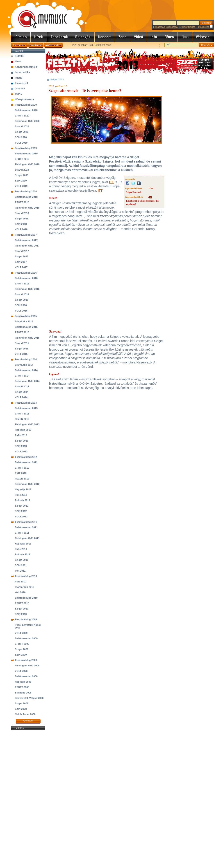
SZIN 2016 (21, 305)
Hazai (18, 61)
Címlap (21, 37)
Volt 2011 (20, 571)
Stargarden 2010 (25, 587)
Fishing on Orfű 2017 (27, 246)
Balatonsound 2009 (26, 638)
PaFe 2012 (21, 495)
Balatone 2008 (23, 693)
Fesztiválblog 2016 (26, 273)
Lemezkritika (22, 72)
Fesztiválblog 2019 (26, 148)
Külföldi (19, 56)
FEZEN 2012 (22, 479)
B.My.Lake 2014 (24, 365)
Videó (139, 37)
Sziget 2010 (22, 609)
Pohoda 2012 (23, 500)
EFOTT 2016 (22, 284)
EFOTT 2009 (22, 644)
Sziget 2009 (22, 649)
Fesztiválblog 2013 (26, 403)
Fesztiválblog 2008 (26, 660)
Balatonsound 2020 (26, 110)
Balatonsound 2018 (26, 197)
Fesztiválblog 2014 (26, 359)
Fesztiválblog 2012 (26, 457)
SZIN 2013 (21, 446)
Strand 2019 (22, 170)
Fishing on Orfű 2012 (27, 484)
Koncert (105, 37)
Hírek (39, 37)
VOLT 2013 (21, 451)
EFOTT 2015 (22, 332)
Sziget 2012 (22, 506)
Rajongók (83, 37)
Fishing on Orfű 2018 (27, 208)
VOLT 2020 (21, 143)
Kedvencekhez (19, 45)
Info (154, 37)
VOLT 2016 (21, 311)
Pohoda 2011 (23, 554)
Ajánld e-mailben (53, 45)
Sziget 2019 (22, 175)
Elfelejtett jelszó (187, 27)
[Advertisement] (28, 799)
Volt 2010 (20, 592)
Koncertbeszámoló (26, 67)
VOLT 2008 (21, 671)
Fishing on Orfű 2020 (27, 121)
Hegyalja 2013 (23, 430)
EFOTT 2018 (22, 202)
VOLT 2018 (21, 229)
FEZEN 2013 (22, 419)
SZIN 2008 (21, 709)
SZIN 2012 (21, 511)
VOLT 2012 (21, 517)
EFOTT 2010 (22, 603)
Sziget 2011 (22, 560)
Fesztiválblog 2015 (26, 316)
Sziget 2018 (22, 219)
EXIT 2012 (21, 473)
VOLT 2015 (21, 354)
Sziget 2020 (22, 132)
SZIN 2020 (21, 137)
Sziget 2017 (22, 256)
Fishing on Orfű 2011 (27, 538)
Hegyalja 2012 (23, 489)
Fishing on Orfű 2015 (27, 338)
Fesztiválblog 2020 (26, 105)
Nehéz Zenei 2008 (25, 714)
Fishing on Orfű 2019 (27, 164)
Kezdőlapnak (36, 45)
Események (22, 83)
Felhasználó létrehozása (165, 27)
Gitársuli (20, 88)
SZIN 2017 (21, 262)
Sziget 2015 (22, 349)
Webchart (203, 37)
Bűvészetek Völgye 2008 (29, 698)
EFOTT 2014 (22, 376)
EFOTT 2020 (22, 116)
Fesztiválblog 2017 (26, 235)
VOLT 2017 (21, 267)
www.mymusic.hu (39, 15)
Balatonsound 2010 (26, 598)
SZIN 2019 (21, 181)
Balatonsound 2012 (26, 462)
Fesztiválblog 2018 (26, 191)
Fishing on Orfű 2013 (27, 424)
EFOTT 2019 (22, 159)
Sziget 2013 (22, 441)
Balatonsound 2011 (26, 527)
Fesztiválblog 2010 (26, 576)
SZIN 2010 (21, 614)
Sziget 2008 (22, 703)
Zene (123, 37)
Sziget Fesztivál (134, 192)
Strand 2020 (22, 126)
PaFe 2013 (21, 435)
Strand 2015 (22, 343)
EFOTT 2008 (22, 687)
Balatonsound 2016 (26, 278)
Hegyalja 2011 (23, 544)
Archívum (28, 721)
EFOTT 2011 (22, 533)
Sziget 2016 (22, 300)
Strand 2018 (22, 213)
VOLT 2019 (21, 186)
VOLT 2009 (21, 633)
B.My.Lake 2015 (24, 321)
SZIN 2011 (21, 565)
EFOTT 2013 (22, 414)
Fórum (169, 37)
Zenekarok (59, 37)
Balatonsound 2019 (26, 154)
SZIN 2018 (21, 224)
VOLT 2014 (21, 397)
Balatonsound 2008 (26, 676)
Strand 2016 (22, 294)
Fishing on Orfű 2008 (27, 666)
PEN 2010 (20, 582)
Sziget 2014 (22, 392)
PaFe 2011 (21, 549)
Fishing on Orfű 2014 (27, 381)
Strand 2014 (22, 386)
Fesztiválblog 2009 (26, 619)
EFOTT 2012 (22, 468)
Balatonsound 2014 (26, 370)
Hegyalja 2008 (23, 682)
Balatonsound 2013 (26, 408)
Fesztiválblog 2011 (26, 522)
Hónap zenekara (24, 99)
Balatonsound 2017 (26, 240)
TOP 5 (18, 94)
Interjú (19, 78)
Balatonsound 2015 (26, 327)
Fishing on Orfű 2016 (27, 289)
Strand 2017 (22, 251)
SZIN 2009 (21, 655)
